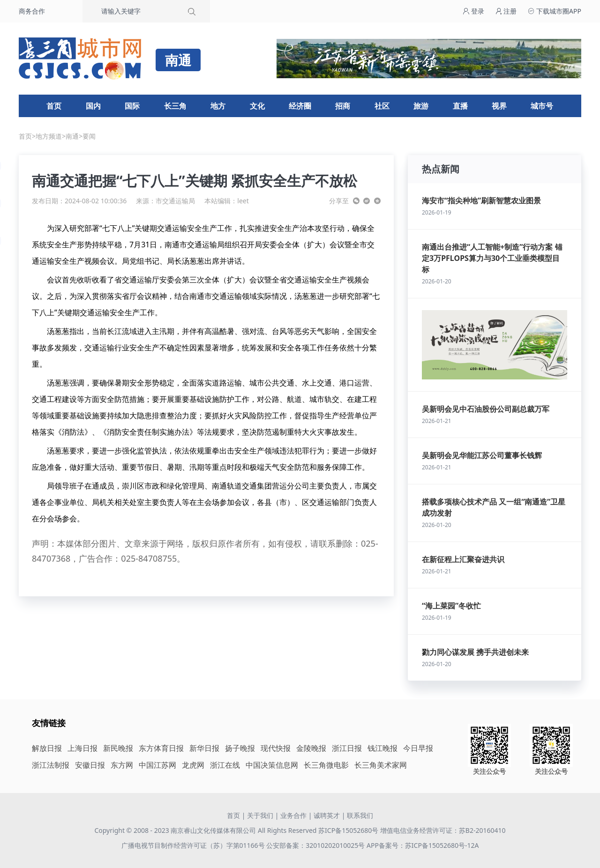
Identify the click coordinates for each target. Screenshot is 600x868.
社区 (382, 106)
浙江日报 (347, 748)
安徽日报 (90, 765)
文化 (257, 106)
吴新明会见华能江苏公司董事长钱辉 (482, 455)
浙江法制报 (51, 765)
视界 (499, 106)
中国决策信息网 (272, 765)
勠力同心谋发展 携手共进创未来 (475, 652)
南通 (72, 136)
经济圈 (300, 106)
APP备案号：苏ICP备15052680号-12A (423, 845)
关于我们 (260, 815)
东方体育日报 (161, 748)
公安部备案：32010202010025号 (316, 845)
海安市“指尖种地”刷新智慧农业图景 (481, 200)
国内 (93, 106)
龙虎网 (193, 765)
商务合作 (32, 11)
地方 (218, 106)
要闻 (89, 136)
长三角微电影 (326, 765)
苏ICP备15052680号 (348, 830)
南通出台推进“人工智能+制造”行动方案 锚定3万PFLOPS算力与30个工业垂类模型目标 (492, 258)
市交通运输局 (175, 201)
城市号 (542, 106)
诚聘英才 (327, 815)
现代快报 (276, 748)
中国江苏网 (157, 765)
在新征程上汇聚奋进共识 (463, 559)
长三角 (175, 106)
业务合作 (293, 815)
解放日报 (47, 748)
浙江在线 (225, 765)
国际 (132, 106)
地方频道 (49, 136)
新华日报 (204, 748)
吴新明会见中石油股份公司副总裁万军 (486, 409)
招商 (343, 106)
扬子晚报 (240, 748)
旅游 (421, 106)
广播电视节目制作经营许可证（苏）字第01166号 (194, 845)
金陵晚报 (311, 748)
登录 (473, 11)
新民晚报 (118, 748)
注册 (506, 11)
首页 (54, 106)
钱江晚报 (382, 748)
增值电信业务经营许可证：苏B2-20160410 (443, 830)
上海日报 (82, 748)
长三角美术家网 (381, 765)
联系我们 (360, 815)
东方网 (122, 765)
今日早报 (418, 748)
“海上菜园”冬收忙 (451, 606)
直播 (460, 106)
